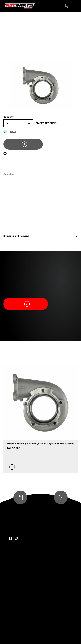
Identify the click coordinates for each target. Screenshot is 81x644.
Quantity (9, 117)
